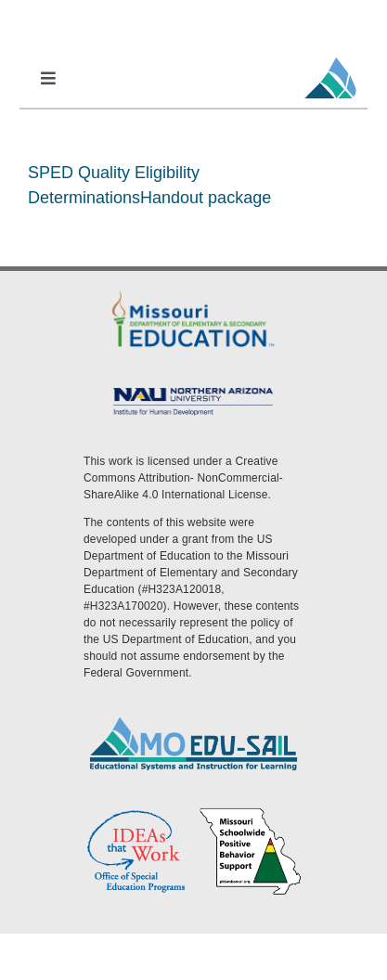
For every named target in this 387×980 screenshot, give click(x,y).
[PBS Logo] (251, 813)
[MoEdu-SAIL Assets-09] (193, 389)
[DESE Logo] (193, 293)
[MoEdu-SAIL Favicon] (330, 57)
